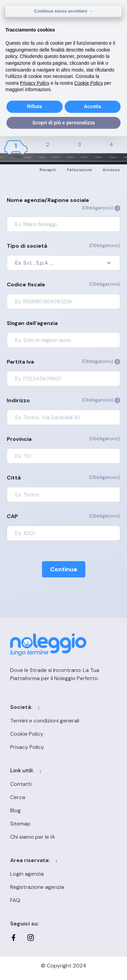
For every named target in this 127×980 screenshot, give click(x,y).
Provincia (63, 439)
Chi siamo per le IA (33, 837)
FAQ (15, 900)
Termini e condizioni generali (45, 721)
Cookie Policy (27, 734)
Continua (64, 569)
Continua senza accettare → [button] (63, 11)
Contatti (21, 784)
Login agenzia (27, 874)
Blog (15, 810)
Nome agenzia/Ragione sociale (63, 204)
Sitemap (20, 824)
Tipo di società (63, 246)
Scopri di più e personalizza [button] (63, 123)
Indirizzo (63, 400)
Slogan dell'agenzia (32, 323)
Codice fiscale (63, 284)
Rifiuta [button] (35, 106)
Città (63, 477)
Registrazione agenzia (37, 887)
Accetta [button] (93, 106)
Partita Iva (63, 362)
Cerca (18, 797)
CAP (63, 516)
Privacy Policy (27, 747)
